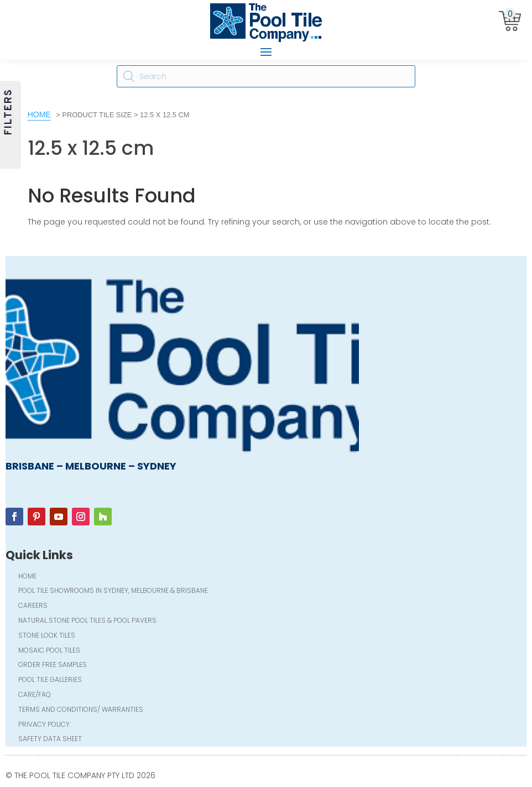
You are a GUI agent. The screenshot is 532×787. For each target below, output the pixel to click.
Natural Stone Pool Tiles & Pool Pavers (87, 621)
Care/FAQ (35, 695)
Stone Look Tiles (47, 636)
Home (39, 114)
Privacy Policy (44, 725)
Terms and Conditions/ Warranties (81, 710)
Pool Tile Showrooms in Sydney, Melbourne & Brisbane (113, 591)
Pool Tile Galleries (50, 681)
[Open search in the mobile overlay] (266, 76)
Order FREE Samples (53, 666)
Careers (33, 606)
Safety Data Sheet (50, 740)
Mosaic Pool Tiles (49, 651)
